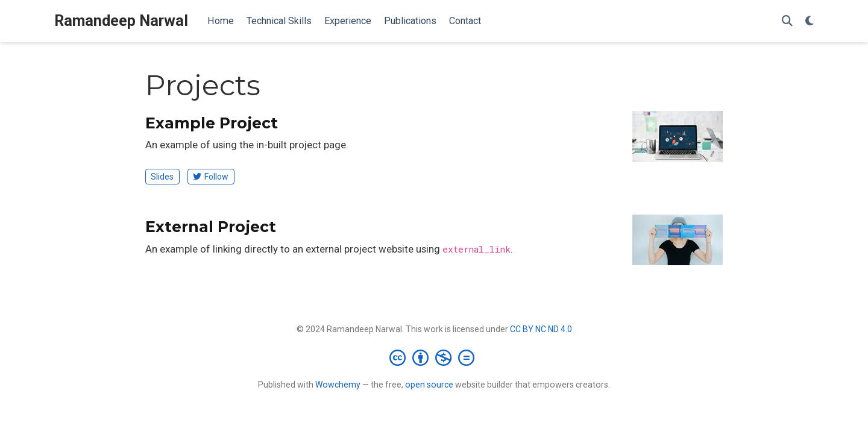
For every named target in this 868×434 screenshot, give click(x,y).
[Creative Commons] (434, 357)
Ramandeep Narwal (121, 21)
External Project (211, 227)
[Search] (787, 21)
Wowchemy (338, 385)
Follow (211, 177)
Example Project (212, 123)
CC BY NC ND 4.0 (541, 329)
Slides (162, 177)
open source (429, 385)
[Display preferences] (810, 21)
